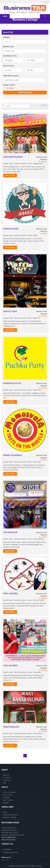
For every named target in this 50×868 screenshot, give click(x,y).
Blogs (5, 812)
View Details (10, 175)
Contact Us (7, 780)
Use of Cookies (8, 800)
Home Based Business (10, 815)
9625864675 (7, 849)
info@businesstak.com (11, 852)
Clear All (44, 105)
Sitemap (6, 803)
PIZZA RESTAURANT (13, 157)
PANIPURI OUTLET (12, 383)
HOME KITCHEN (11, 229)
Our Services (7, 778)
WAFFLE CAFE (10, 311)
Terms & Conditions (10, 792)
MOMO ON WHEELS (13, 455)
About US (6, 775)
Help (4, 783)
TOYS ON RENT (11, 665)
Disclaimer (6, 797)
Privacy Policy (7, 795)
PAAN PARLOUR (11, 727)
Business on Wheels (10, 817)
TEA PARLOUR (10, 532)
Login (5, 16)
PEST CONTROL (11, 593)
